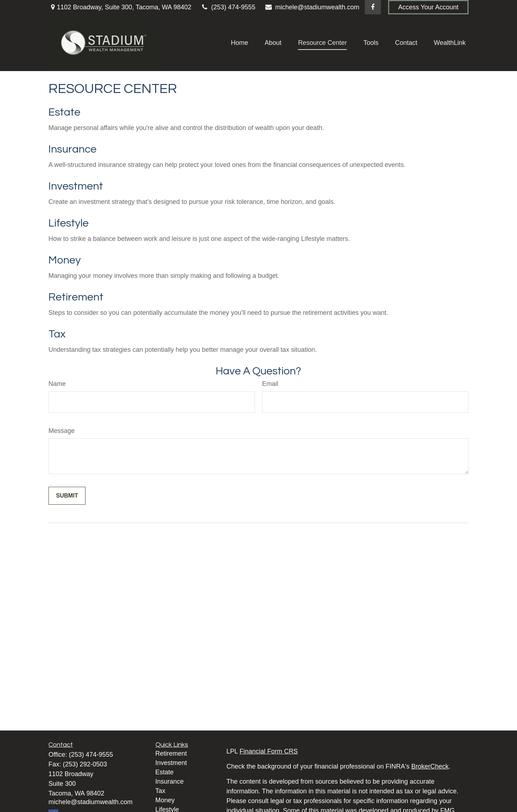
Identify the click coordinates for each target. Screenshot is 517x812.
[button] (239, 43)
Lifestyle (69, 223)
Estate (64, 112)
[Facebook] (373, 7)
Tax (57, 334)
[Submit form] (67, 496)
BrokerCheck (430, 766)
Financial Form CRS (269, 751)
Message (62, 431)
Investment (76, 186)
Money (65, 260)
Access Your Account (428, 7)
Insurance (73, 149)
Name (57, 384)
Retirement (76, 297)
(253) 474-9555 (228, 7)
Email (270, 384)
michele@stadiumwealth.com (312, 7)
